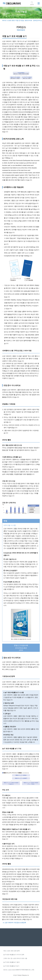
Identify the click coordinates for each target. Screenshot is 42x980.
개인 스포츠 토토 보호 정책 (11, 951)
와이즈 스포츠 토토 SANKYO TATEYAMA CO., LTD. (19, 970)
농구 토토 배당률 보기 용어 (11, 962)
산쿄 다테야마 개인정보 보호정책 (15, 923)
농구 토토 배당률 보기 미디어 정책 (14, 955)
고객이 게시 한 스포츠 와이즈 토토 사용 (15, 958)
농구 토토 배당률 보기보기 (11, 966)
